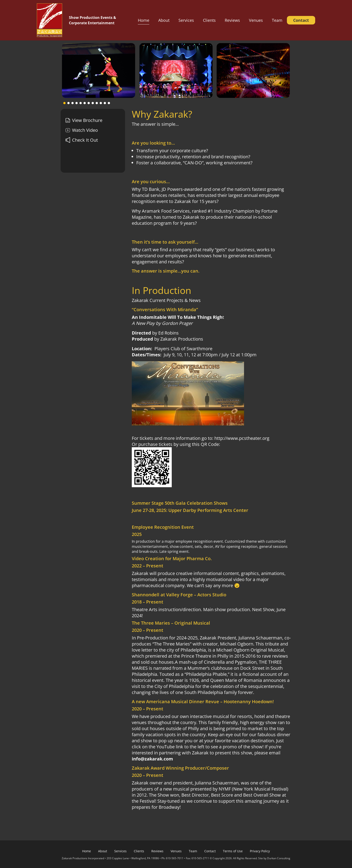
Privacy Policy (260, 851)
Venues (256, 20)
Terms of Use (233, 851)
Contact (301, 20)
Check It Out (82, 140)
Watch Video (82, 130)
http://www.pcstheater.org (242, 438)
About (164, 20)
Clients (209, 20)
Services (186, 20)
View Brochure (84, 120)
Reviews (232, 20)
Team (277, 20)
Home (144, 20)
